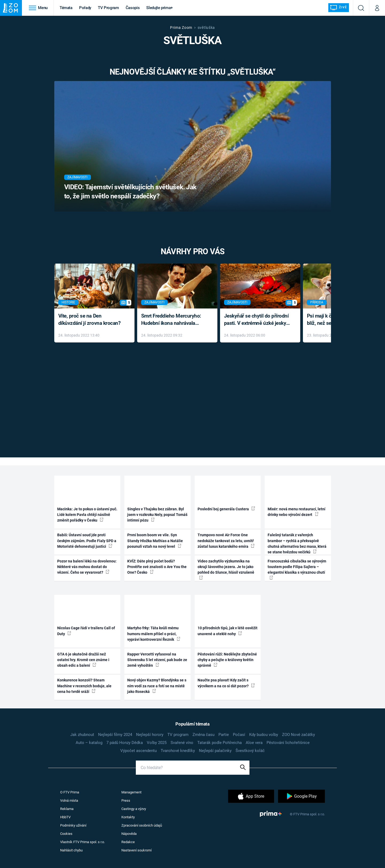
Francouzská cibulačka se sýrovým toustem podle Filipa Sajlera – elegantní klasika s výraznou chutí (297, 569)
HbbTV (65, 817)
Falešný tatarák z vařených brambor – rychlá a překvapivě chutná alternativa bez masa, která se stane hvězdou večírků (297, 543)
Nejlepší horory (150, 735)
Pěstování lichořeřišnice (288, 743)
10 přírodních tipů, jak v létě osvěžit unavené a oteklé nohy (228, 631)
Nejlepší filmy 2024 (115, 735)
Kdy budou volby (264, 735)
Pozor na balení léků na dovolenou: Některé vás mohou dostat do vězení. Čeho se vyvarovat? (87, 567)
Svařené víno (182, 743)
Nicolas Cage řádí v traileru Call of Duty (86, 631)
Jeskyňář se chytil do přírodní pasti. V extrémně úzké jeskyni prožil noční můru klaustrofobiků (257, 320)
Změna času (203, 735)
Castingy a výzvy (134, 809)
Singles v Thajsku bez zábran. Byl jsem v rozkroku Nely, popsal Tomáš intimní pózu (157, 515)
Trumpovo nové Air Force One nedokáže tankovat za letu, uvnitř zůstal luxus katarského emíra (226, 541)
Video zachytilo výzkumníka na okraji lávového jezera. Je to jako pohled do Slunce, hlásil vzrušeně (226, 569)
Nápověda (129, 834)
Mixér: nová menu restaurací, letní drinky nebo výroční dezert (297, 512)
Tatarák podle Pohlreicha (220, 743)
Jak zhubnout (82, 735)
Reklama (67, 809)
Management (131, 792)
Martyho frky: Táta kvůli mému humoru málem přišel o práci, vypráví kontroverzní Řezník (154, 634)
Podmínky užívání (73, 825)
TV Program (108, 8)
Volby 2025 (157, 743)
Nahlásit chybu (71, 850)
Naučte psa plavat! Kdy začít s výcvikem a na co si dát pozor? (226, 683)
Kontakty (128, 817)
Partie (224, 735)
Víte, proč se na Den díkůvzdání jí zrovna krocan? (89, 319)
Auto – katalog (89, 743)
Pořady (85, 8)
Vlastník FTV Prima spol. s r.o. (82, 842)
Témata (66, 8)
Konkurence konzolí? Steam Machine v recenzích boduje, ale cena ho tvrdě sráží (84, 686)
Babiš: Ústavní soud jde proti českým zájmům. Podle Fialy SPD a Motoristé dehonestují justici (87, 541)
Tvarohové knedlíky (178, 751)
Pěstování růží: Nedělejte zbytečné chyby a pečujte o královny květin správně (227, 660)
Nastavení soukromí (136, 850)
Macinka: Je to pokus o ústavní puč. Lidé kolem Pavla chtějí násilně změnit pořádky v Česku (87, 515)
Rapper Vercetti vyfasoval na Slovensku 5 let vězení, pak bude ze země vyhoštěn (157, 660)
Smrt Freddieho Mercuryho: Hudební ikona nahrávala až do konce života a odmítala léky (173, 320)
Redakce (128, 842)
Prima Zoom (181, 28)
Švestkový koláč (250, 751)
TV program (178, 735)
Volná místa (69, 801)
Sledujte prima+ (159, 8)
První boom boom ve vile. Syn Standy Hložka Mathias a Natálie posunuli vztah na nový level (155, 541)
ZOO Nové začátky (299, 735)
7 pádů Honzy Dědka (125, 743)
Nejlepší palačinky (215, 751)
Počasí (239, 735)
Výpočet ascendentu (138, 751)
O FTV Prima (70, 792)
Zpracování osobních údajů (142, 825)
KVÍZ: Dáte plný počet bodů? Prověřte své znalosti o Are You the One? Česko (157, 567)
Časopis (133, 8)
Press (126, 801)
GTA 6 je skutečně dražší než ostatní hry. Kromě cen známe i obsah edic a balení (83, 660)
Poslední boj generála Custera (226, 509)
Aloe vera (254, 743)
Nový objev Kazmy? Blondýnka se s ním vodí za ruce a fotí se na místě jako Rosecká (157, 686)
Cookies (66, 834)
